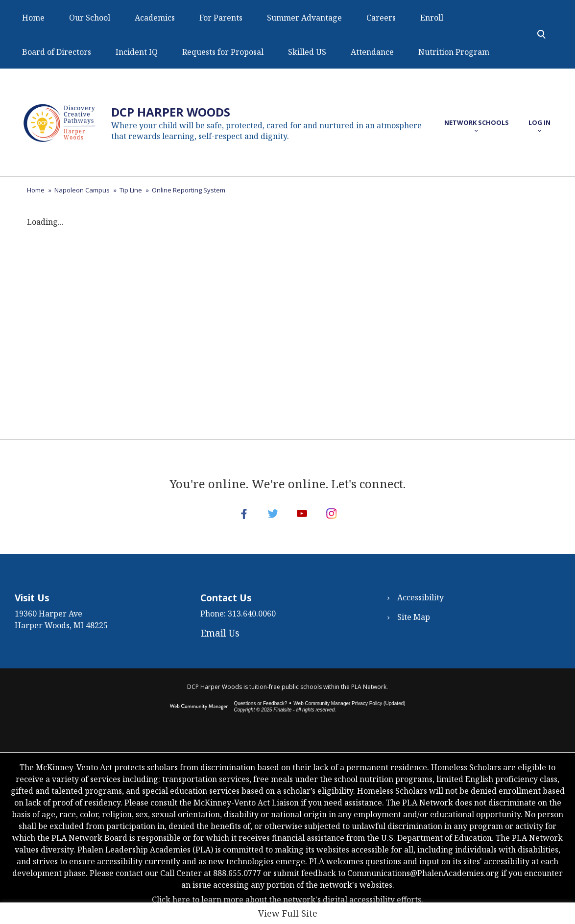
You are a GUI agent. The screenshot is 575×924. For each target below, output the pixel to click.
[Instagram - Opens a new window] (339, 519)
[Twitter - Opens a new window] (270, 519)
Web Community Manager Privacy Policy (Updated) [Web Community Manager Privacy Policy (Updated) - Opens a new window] (349, 713)
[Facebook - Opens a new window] (236, 519)
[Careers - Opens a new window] (381, 17)
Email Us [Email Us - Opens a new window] (220, 643)
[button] (477, 122)
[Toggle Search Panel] (541, 34)
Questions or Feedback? (260, 713)
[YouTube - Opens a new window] (305, 519)
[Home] (33, 17)
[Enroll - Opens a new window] (432, 17)
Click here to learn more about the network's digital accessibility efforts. (287, 909)
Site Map (414, 627)
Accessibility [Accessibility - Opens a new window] (420, 607)
